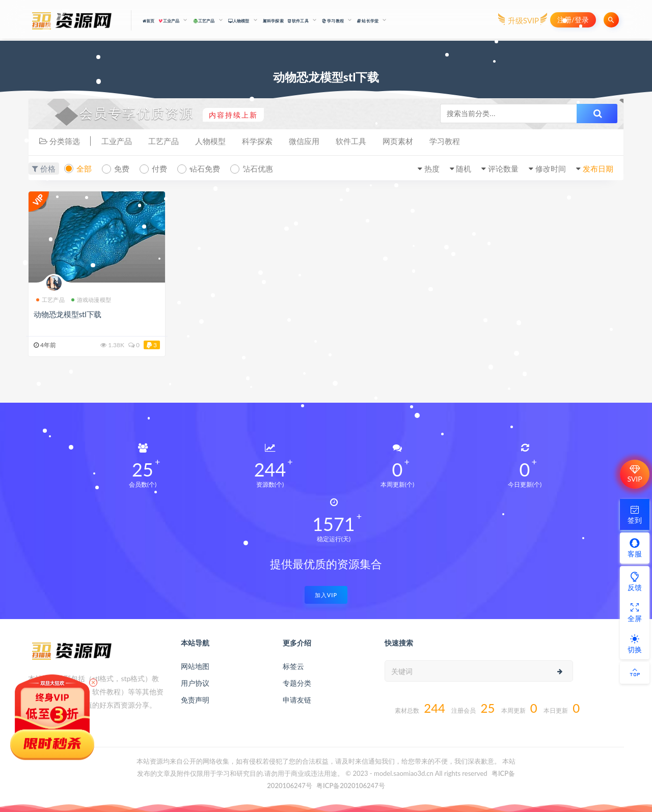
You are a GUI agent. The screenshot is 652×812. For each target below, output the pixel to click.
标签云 (293, 666)
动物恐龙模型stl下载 (67, 314)
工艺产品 (164, 141)
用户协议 (195, 683)
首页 (149, 21)
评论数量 (503, 169)
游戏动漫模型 (91, 300)
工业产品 (117, 141)
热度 (432, 169)
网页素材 (398, 141)
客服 (635, 548)
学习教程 (445, 141)
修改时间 (551, 169)
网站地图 (195, 666)
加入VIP (326, 595)
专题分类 (297, 683)
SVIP (634, 474)
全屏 (635, 612)
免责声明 (195, 700)
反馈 (635, 581)
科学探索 (273, 21)
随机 (464, 169)
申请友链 (297, 700)
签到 (635, 514)
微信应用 (304, 141)
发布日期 (598, 169)
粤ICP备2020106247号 (351, 786)
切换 (635, 643)
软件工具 (351, 141)
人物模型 (210, 141)
